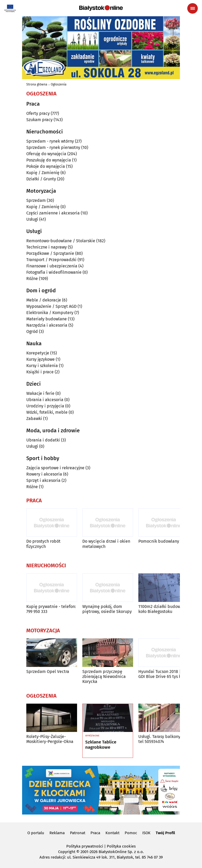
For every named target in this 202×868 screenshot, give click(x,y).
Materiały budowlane (47, 319)
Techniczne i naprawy (47, 247)
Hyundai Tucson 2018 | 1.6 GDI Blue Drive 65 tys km (163, 674)
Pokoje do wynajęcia (46, 166)
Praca (95, 833)
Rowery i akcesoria (44, 474)
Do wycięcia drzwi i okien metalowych (106, 544)
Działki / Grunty (41, 179)
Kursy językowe (41, 359)
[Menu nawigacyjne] (193, 8)
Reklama (57, 833)
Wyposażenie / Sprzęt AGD (51, 306)
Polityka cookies (121, 846)
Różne (32, 279)
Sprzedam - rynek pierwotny (53, 147)
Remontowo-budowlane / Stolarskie (61, 241)
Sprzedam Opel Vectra (48, 672)
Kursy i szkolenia (42, 366)
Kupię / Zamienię (43, 173)
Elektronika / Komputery (50, 313)
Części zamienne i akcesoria (53, 213)
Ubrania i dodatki (43, 440)
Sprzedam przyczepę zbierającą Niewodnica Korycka (104, 676)
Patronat (78, 833)
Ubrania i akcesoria (45, 400)
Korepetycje (38, 353)
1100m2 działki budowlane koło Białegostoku (164, 609)
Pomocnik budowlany (159, 541)
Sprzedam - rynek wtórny (50, 141)
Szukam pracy (39, 120)
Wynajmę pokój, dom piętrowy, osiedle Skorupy (107, 609)
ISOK (146, 833)
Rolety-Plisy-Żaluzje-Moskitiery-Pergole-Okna (50, 739)
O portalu (36, 833)
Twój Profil (165, 833)
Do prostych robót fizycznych (43, 544)
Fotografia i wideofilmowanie (54, 272)
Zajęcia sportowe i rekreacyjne (55, 468)
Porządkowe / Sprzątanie (50, 253)
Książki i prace (40, 372)
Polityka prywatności (85, 846)
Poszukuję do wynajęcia (49, 160)
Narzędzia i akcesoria (47, 325)
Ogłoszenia (59, 84)
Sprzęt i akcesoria (43, 480)
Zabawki (34, 419)
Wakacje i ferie (40, 393)
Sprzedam (36, 200)
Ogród (32, 331)
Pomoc (131, 833)
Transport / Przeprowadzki (51, 260)
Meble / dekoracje (44, 300)
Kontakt (112, 833)
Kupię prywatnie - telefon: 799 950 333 (51, 609)
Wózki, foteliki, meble (47, 412)
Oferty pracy (38, 113)
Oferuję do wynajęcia (46, 154)
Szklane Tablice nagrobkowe (101, 745)
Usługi (32, 219)
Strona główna (37, 84)
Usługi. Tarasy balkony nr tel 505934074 (162, 739)
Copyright (67, 852)
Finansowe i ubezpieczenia (52, 266)
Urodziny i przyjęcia (45, 406)
